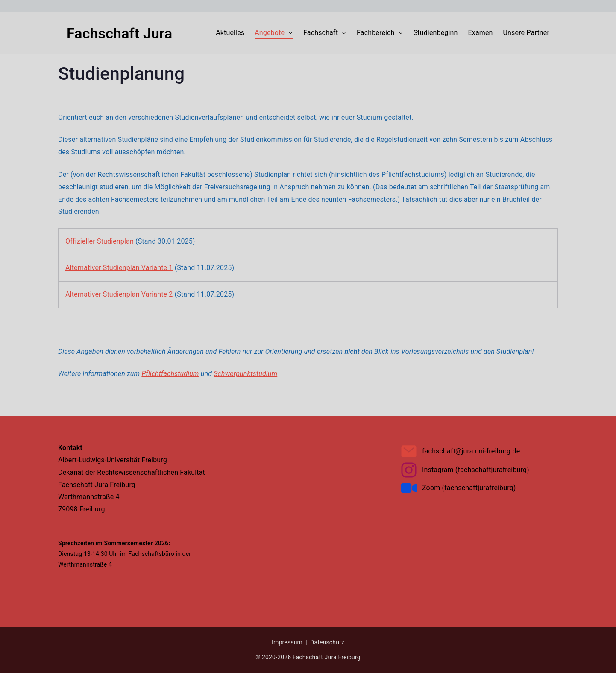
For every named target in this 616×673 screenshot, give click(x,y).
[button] (308, 412)
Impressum (343, 455)
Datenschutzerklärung (307, 300)
